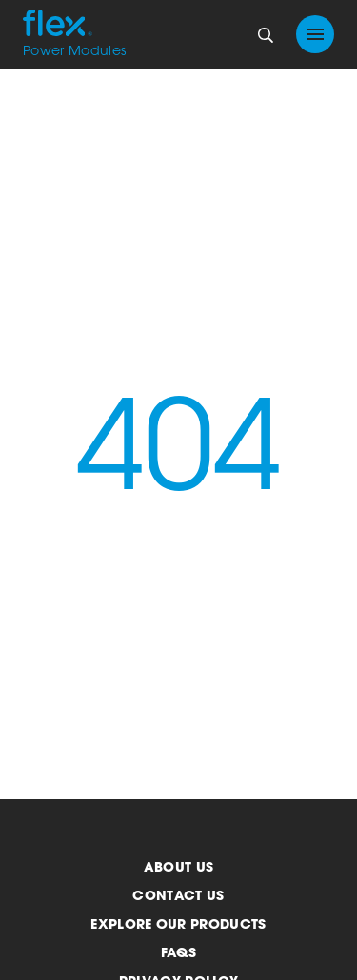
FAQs (178, 952)
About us (179, 866)
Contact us (178, 895)
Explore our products (178, 923)
